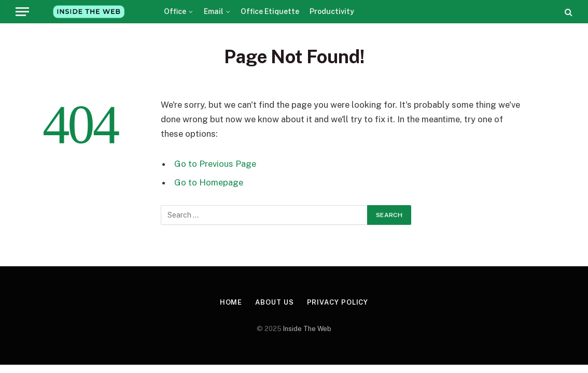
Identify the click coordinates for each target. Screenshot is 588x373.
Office (175, 11)
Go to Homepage (209, 182)
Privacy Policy (338, 302)
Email (214, 11)
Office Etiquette (270, 11)
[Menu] (22, 12)
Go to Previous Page (215, 164)
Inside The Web (307, 329)
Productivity (332, 11)
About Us (274, 302)
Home (231, 302)
